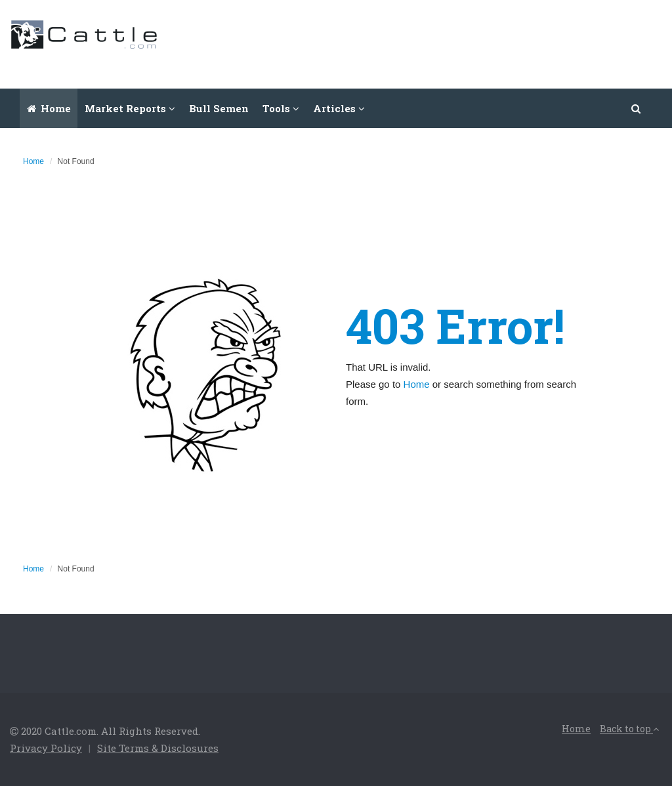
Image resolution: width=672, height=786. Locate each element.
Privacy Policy (46, 748)
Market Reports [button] (130, 108)
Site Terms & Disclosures (158, 748)
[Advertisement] (423, 43)
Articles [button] (339, 108)
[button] (637, 108)
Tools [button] (281, 108)
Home (49, 108)
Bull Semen (219, 108)
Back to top (629, 729)
